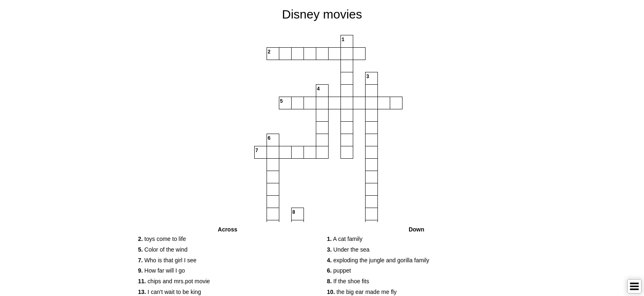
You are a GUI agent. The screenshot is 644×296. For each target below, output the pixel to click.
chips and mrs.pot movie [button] (174, 281)
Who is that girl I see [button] (167, 260)
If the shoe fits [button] (348, 281)
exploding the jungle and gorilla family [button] (378, 260)
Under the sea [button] (348, 250)
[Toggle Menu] (634, 286)
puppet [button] (339, 271)
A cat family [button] (345, 239)
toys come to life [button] (162, 239)
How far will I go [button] (161, 271)
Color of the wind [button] (163, 250)
